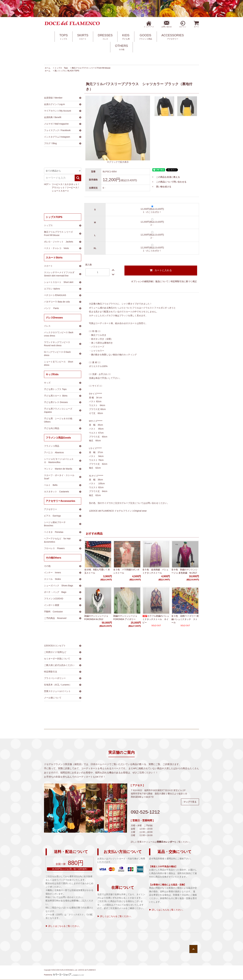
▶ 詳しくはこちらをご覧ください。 (63, 926)
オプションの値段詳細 (142, 281)
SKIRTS (83, 37)
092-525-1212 (145, 812)
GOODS (146, 37)
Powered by (64, 975)
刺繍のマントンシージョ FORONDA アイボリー (125, 618)
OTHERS (121, 47)
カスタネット (71, 184)
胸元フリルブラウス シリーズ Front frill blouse (91, 68)
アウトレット (58, 188)
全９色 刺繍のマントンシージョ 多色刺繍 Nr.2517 (184, 571)
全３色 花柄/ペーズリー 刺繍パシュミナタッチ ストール (185, 619)
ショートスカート (60, 191)
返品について (162, 281)
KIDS (126, 37)
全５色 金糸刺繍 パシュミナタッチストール (155, 571)
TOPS (64, 37)
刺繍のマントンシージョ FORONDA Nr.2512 (96, 618)
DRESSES (105, 37)
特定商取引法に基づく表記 (184, 281)
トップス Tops (61, 68)
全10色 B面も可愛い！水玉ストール (97, 571)
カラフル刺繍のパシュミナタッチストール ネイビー (156, 619)
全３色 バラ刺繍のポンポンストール (126, 571)
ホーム (48, 68)
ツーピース (57, 184)
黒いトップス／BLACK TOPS (67, 71)
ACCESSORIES (173, 37)
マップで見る (190, 802)
